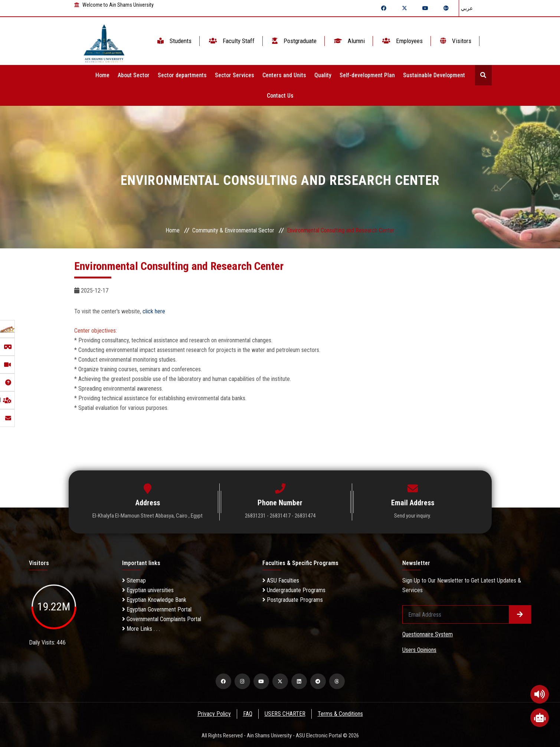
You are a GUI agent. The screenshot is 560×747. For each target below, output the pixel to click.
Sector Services (235, 75)
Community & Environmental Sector (233, 230)
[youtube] (261, 681)
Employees (402, 41)
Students (174, 41)
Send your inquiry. (412, 516)
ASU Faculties (281, 580)
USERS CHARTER (285, 714)
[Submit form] (520, 614)
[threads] (337, 681)
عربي (467, 8)
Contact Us (280, 96)
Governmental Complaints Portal (162, 619)
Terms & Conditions (341, 714)
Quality (323, 75)
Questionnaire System (428, 634)
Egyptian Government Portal (157, 609)
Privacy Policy (213, 714)
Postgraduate (294, 41)
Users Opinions (419, 650)
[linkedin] (299, 681)
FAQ (247, 714)
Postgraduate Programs (293, 600)
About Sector (134, 75)
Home (102, 75)
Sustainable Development (434, 75)
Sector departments (182, 75)
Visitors (455, 41)
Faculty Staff (231, 41)
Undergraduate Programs (294, 590)
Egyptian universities (148, 590)
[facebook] (223, 681)
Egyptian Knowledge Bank (154, 600)
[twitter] (280, 681)
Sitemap (134, 580)
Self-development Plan (367, 75)
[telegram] (318, 681)
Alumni (349, 41)
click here (154, 311)
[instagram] (242, 681)
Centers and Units (284, 75)
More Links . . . (141, 629)
